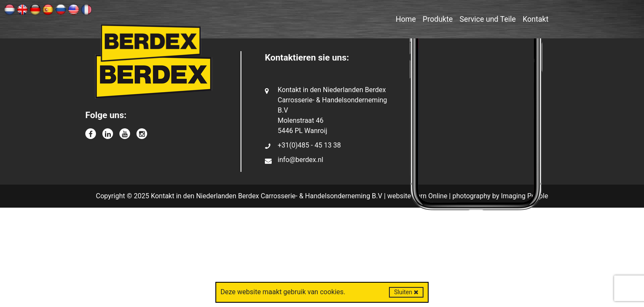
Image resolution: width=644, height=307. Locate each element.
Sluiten (406, 292)
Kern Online (430, 196)
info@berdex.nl (300, 160)
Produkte (438, 19)
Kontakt (535, 19)
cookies (332, 292)
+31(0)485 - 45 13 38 (309, 145)
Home (406, 19)
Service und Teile (488, 19)
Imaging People (524, 196)
